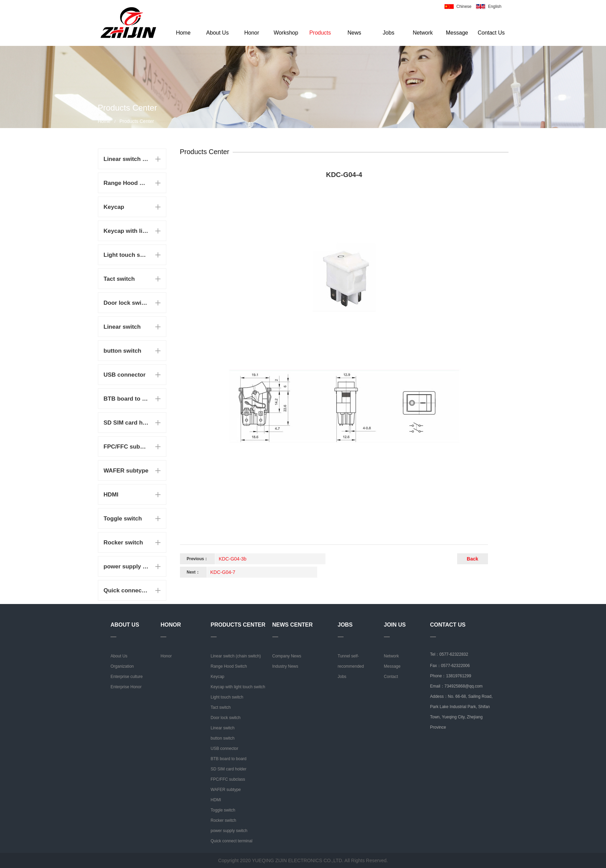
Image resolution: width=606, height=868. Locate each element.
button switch (123, 351)
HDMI (111, 495)
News (354, 33)
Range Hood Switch (126, 183)
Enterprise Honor (126, 687)
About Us (218, 33)
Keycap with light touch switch (126, 231)
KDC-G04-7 (223, 572)
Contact (391, 677)
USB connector (125, 375)
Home (183, 33)
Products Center (137, 121)
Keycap (114, 207)
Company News (287, 656)
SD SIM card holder (126, 423)
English (495, 7)
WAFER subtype (126, 471)
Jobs (389, 33)
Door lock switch (126, 303)
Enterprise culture (127, 677)
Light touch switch (126, 255)
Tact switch (119, 279)
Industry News (285, 666)
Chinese (464, 7)
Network (423, 33)
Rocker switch (123, 543)
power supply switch (126, 567)
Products (320, 33)
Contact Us (491, 33)
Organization (122, 666)
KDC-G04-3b (233, 559)
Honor (252, 33)
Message (457, 33)
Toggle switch (123, 519)
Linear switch (122, 327)
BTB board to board (126, 399)
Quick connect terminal (126, 590)
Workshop (286, 33)
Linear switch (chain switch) (126, 159)
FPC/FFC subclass (126, 447)
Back (472, 559)
